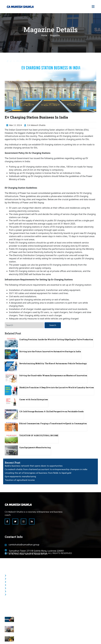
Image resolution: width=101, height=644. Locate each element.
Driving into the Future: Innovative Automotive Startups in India (50, 351)
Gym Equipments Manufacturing (35, 447)
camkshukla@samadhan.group (24, 545)
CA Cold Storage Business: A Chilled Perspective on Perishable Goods (51, 411)
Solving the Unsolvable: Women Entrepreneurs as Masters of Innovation (53, 375)
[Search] (24, 325)
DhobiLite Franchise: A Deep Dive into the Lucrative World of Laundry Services (57, 387)
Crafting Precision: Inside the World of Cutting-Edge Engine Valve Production (56, 339)
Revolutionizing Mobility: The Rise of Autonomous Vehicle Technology (53, 363)
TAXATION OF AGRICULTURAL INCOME (39, 435)
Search (53, 325)
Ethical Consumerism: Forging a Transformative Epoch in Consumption (53, 423)
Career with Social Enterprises (34, 399)
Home (44, 35)
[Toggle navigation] (93, 7)
